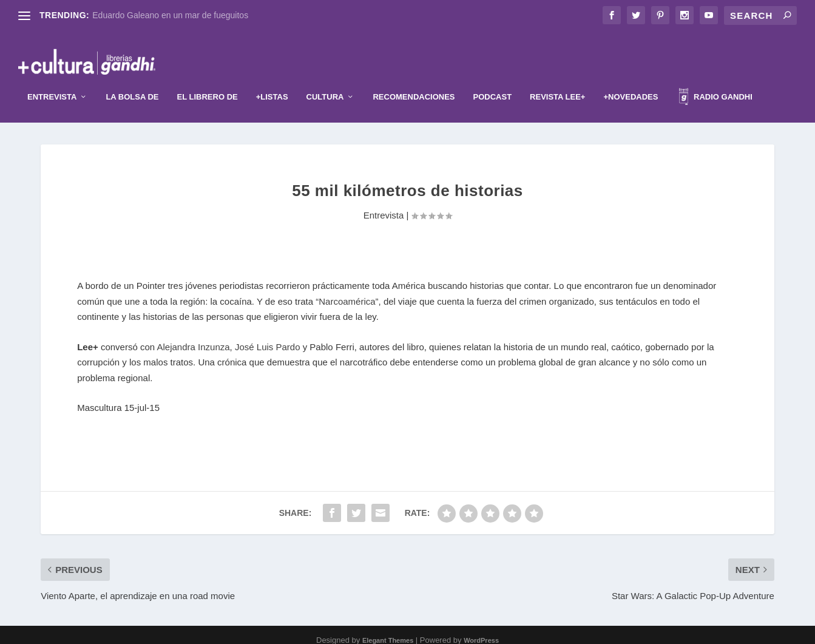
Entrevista (52, 84)
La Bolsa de (132, 84)
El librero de (208, 84)
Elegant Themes (388, 630)
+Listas (272, 84)
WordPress (481, 630)
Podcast (493, 84)
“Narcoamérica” (347, 290)
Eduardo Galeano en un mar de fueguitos (170, 15)
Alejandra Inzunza (194, 336)
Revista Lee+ (557, 84)
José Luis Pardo (268, 336)
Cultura (325, 84)
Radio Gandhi (715, 86)
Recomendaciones (414, 84)
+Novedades (631, 84)
